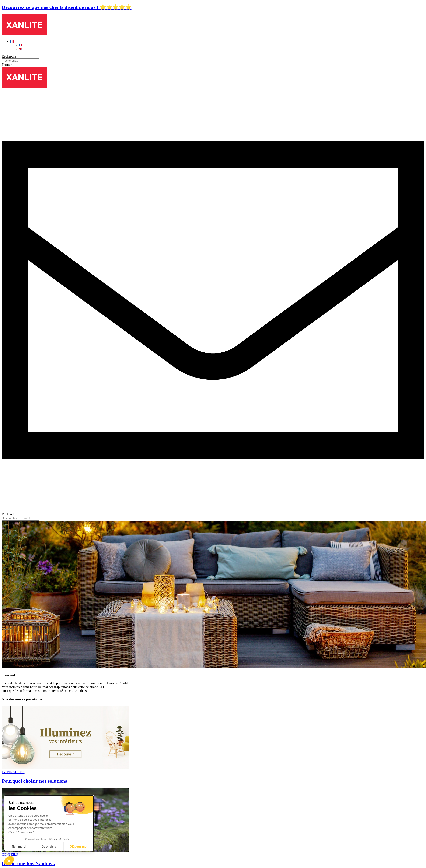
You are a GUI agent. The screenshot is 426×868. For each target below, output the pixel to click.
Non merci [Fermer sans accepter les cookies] (19, 847)
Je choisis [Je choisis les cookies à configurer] (49, 847)
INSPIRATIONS (13, 772)
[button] (9, 861)
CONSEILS (10, 855)
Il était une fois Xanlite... (28, 863)
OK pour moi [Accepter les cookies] (79, 847)
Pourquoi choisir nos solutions (34, 781)
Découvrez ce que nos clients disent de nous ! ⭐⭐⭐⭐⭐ (67, 7)
